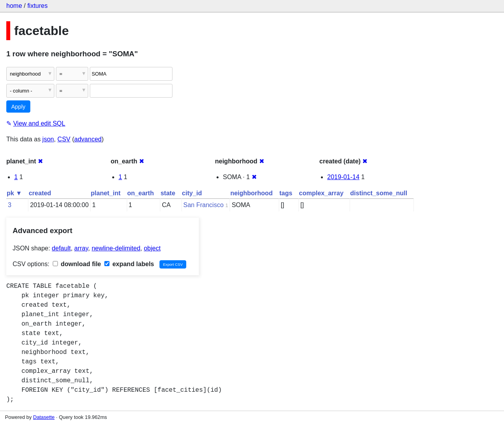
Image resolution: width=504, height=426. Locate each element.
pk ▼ (14, 193)
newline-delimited (116, 248)
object (152, 248)
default (61, 248)
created (40, 193)
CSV (64, 139)
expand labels (129, 264)
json (48, 139)
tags (286, 193)
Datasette (44, 417)
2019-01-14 (343, 177)
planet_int (106, 193)
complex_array (321, 193)
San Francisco (204, 205)
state (168, 193)
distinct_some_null (379, 193)
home (14, 6)
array (81, 248)
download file (77, 264)
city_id (192, 193)
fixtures (37, 6)
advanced (88, 139)
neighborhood (252, 193)
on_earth (141, 193)
